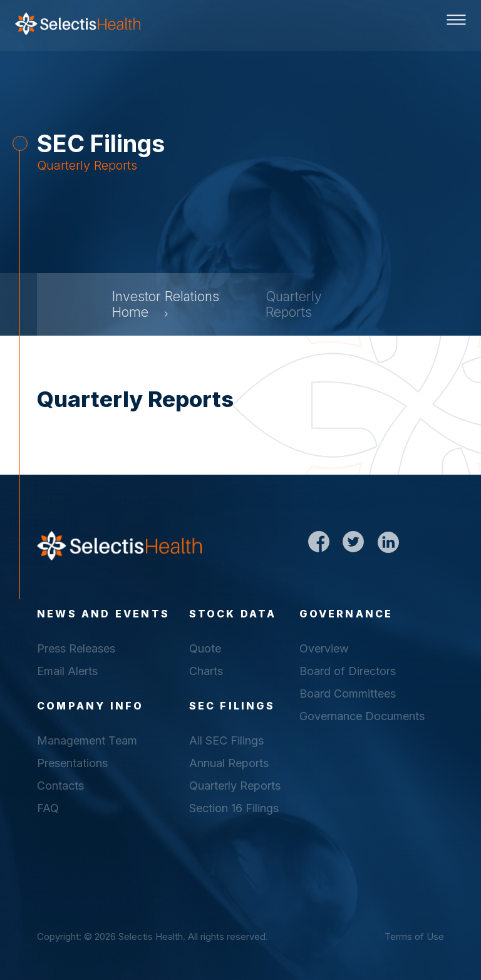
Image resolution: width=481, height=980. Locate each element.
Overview (324, 648)
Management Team (87, 740)
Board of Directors (348, 671)
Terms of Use (414, 936)
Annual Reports (229, 763)
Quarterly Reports (235, 786)
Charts (206, 671)
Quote (205, 648)
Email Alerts (67, 671)
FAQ (48, 808)
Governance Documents (362, 716)
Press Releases (76, 648)
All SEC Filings (226, 740)
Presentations (72, 763)
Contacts (60, 786)
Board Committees (348, 694)
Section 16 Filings (234, 808)
